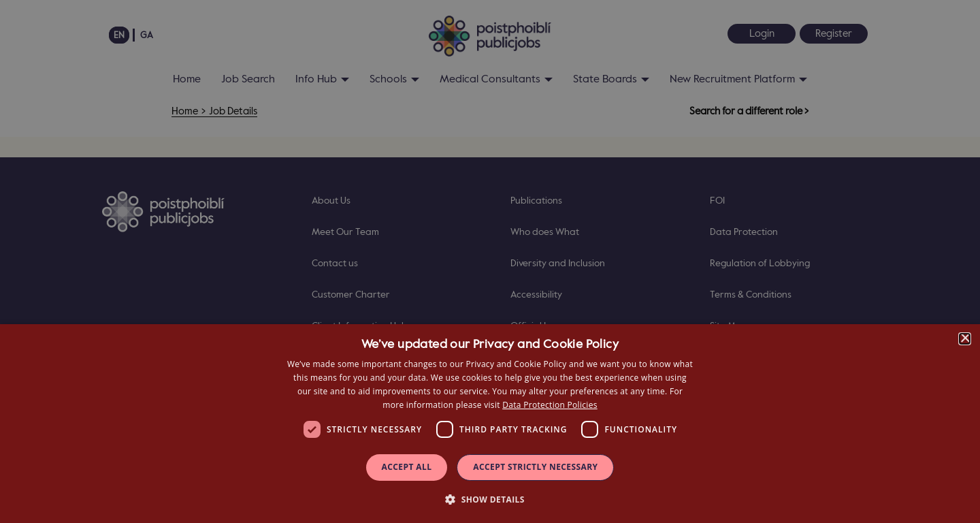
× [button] (965, 339)
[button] (490, 499)
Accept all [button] (407, 467)
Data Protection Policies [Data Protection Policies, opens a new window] (550, 405)
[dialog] (490, 424)
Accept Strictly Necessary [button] (535, 467)
